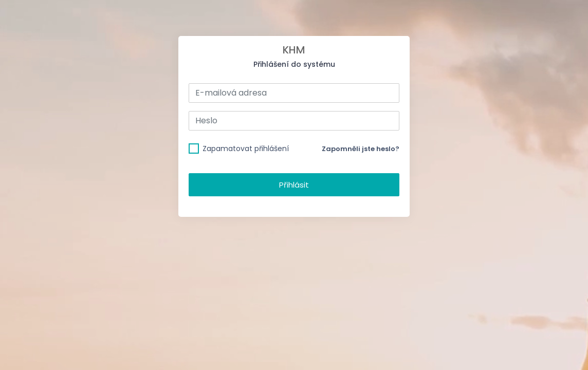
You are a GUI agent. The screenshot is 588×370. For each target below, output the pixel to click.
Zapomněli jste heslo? (361, 149)
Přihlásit (294, 185)
